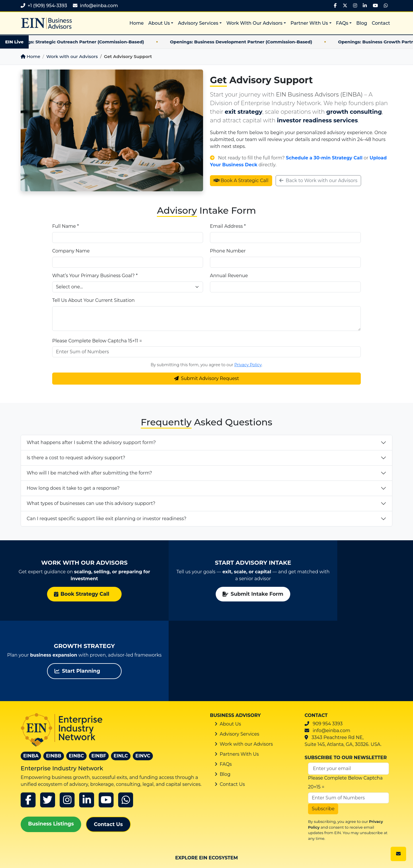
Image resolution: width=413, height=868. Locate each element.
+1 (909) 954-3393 (47, 6)
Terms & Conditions (338, 850)
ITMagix (30, 858)
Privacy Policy (248, 365)
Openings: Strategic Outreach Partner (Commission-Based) (85, 42)
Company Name (71, 251)
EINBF (99, 675)
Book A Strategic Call (241, 181)
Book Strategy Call (66, 594)
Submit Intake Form (206, 594)
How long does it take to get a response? (73, 488)
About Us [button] (159, 23)
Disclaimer (380, 850)
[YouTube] (375, 6)
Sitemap (220, 850)
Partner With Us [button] (309, 23)
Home (137, 23)
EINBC (76, 675)
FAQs (226, 684)
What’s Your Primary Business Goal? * (95, 276)
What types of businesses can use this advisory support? (91, 503)
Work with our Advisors (72, 56)
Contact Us (108, 744)
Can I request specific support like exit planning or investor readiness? (107, 519)
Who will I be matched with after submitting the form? (89, 473)
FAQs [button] (342, 23)
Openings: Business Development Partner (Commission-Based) (248, 42)
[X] (345, 6)
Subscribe (323, 728)
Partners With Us (239, 674)
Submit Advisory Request (206, 378)
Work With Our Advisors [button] (254, 23)
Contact (381, 23)
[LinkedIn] (365, 6)
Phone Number (228, 251)
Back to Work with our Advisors (318, 181)
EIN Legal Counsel (335, 793)
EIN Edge (271, 819)
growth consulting (354, 112)
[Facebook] (335, 6)
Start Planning (337, 594)
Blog (362, 23)
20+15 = (316, 706)
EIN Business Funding (271, 796)
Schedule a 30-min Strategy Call (324, 158)
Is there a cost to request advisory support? (76, 458)
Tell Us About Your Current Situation (93, 300)
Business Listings (51, 743)
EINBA (31, 675)
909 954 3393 (328, 643)
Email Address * (228, 226)
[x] (48, 720)
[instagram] (67, 720)
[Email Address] (348, 688)
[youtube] (106, 720)
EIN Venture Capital (142, 819)
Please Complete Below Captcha (89, 341)
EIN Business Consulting (206, 796)
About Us (230, 644)
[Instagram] (355, 6)
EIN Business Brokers (142, 796)
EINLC (121, 675)
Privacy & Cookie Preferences (359, 860)
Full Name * (66, 226)
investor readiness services (317, 120)
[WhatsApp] (386, 6)
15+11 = (135, 341)
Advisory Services (239, 654)
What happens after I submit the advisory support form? (91, 442)
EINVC (143, 675)
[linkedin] (87, 720)
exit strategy (244, 112)
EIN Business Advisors (78, 796)
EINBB (53, 675)
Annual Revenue (229, 276)
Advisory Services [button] (198, 23)
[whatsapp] (126, 720)
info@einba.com (99, 6)
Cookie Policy (292, 850)
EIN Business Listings (207, 822)
